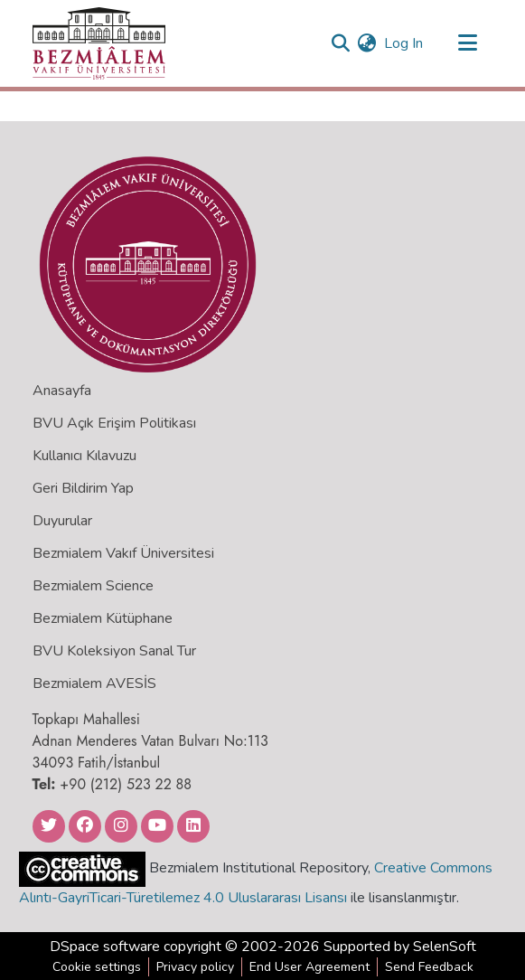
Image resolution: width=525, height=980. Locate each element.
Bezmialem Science (93, 586)
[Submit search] (341, 43)
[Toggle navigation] (468, 43)
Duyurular (62, 521)
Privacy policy (195, 967)
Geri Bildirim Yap (83, 488)
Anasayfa (62, 391)
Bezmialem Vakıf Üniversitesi (123, 553)
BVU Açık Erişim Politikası (114, 423)
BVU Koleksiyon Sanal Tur (114, 651)
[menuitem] (367, 43)
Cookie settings (97, 967)
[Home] (99, 43)
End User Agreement (309, 967)
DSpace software (105, 947)
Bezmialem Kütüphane (103, 618)
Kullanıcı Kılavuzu (84, 456)
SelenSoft (445, 947)
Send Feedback (429, 967)
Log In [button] (404, 43)
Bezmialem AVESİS (94, 683)
